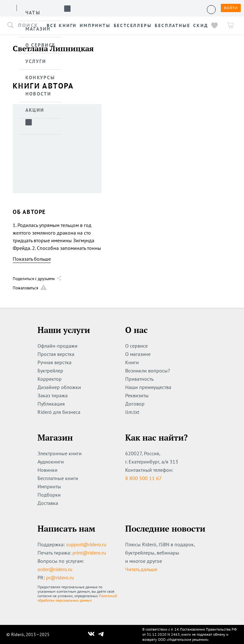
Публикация (51, 404)
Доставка (48, 503)
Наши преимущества (148, 387)
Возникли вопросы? (148, 371)
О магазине (138, 354)
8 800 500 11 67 (143, 478)
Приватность (139, 379)
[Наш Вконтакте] (91, 634)
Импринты (49, 486)
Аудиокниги (51, 462)
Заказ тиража (53, 395)
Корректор (50, 379)
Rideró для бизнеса (59, 412)
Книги (132, 362)
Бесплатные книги (58, 478)
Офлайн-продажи (58, 346)
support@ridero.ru (86, 544)
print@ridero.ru (89, 553)
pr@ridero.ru (60, 577)
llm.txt (132, 412)
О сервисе (136, 346)
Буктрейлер (50, 371)
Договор (135, 404)
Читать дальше (141, 569)
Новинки (47, 470)
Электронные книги (60, 453)
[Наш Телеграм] (101, 634)
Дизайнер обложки (59, 387)
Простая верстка (56, 354)
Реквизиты (137, 395)
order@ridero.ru (55, 569)
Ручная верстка (54, 362)
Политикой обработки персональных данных (77, 598)
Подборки (49, 495)
